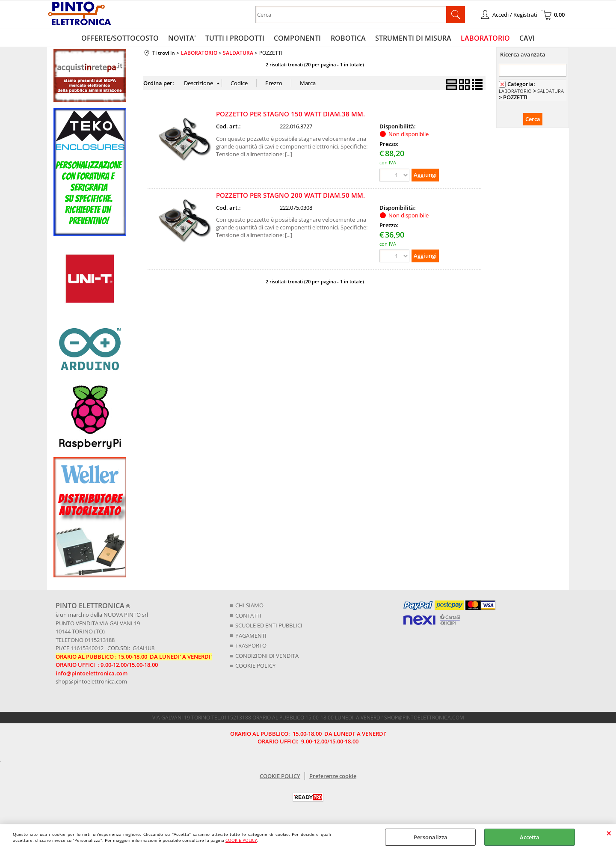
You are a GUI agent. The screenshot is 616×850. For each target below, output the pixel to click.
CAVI (524, 39)
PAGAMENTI (251, 637)
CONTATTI (248, 617)
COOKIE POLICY (241, 840)
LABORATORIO (483, 39)
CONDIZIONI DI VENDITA (267, 657)
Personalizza (431, 837)
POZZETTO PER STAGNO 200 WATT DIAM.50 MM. (290, 197)
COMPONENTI (298, 39)
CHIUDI (609, 833)
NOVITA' (185, 39)
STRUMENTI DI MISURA (412, 39)
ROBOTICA (348, 39)
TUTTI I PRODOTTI (237, 39)
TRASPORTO (251, 647)
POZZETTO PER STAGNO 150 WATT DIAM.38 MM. (290, 116)
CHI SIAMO (249, 607)
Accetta (530, 837)
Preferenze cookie (333, 778)
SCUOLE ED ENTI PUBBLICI (269, 627)
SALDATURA (551, 93)
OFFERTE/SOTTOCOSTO (123, 39)
